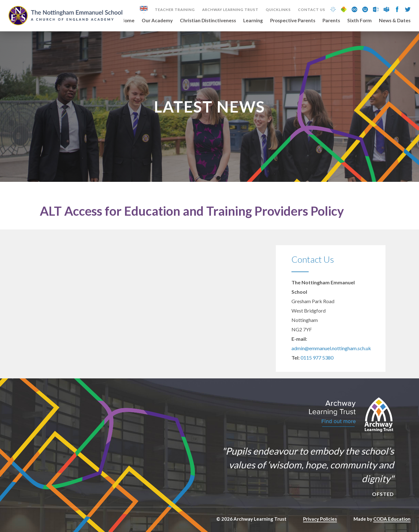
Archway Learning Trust (230, 10)
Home (128, 21)
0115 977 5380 (317, 358)
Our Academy (157, 21)
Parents (331, 21)
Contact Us (312, 10)
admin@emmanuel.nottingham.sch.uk (331, 348)
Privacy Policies (320, 519)
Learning (253, 21)
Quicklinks (278, 10)
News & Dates (395, 21)
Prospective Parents (293, 21)
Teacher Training (175, 10)
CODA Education (392, 519)
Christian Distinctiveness (208, 21)
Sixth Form (359, 21)
